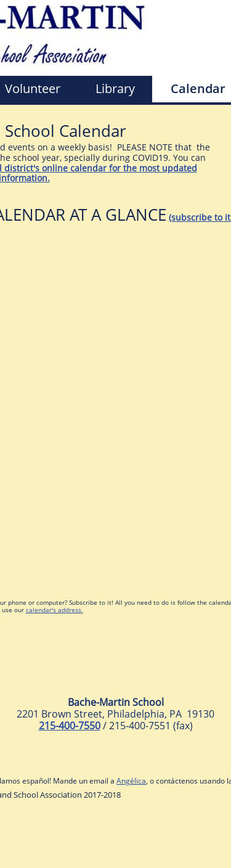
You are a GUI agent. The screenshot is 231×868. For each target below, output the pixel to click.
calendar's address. (55, 610)
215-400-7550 (70, 726)
